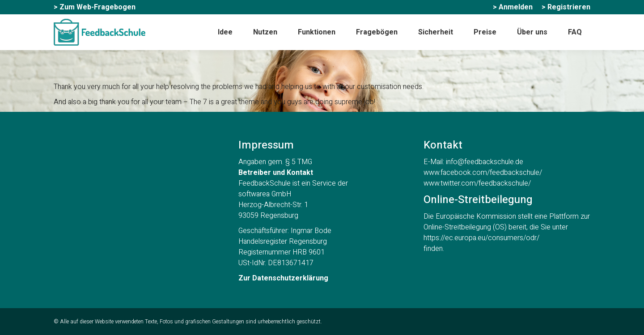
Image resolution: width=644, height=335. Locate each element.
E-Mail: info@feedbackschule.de (473, 162)
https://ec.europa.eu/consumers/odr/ (481, 238)
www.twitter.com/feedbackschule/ (477, 183)
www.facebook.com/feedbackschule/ (483, 173)
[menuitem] (95, 7)
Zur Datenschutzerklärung (283, 278)
